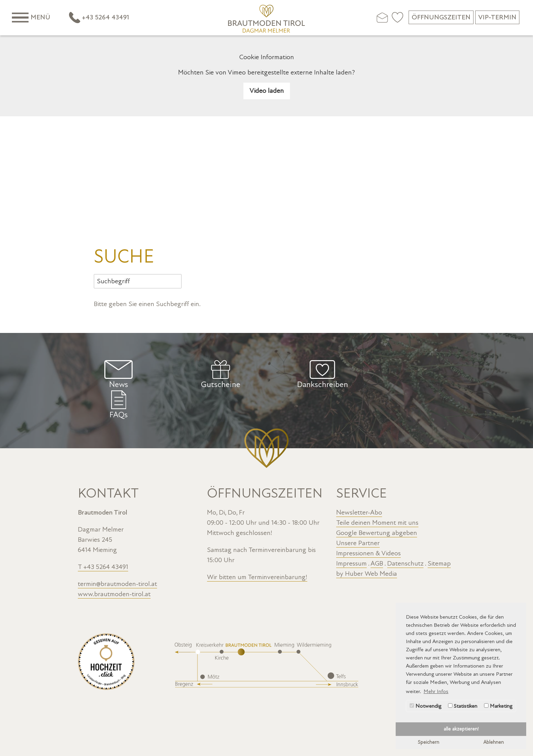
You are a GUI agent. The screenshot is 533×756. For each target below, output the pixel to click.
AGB (377, 533)
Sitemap (439, 533)
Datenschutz (405, 533)
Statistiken (463, 706)
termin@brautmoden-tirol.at (117, 553)
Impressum (351, 533)
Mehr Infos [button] (436, 691)
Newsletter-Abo (359, 482)
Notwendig (425, 706)
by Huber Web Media (367, 543)
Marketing (498, 706)
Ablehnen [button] (494, 742)
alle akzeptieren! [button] (461, 729)
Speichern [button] (428, 742)
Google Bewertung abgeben (377, 502)
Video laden (267, 91)
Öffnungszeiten (441, 17)
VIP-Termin (497, 17)
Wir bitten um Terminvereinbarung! (257, 547)
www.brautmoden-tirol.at (114, 564)
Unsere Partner (358, 513)
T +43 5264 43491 (103, 536)
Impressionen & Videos (368, 523)
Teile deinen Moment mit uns (377, 492)
